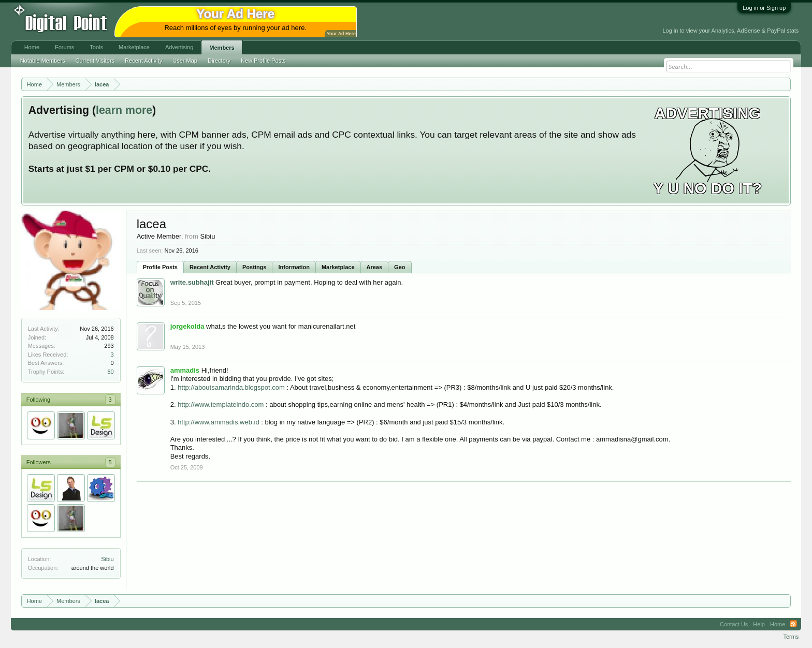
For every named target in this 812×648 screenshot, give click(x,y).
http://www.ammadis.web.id (219, 422)
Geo (400, 267)
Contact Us (734, 624)
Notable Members (43, 61)
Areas (375, 267)
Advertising (179, 47)
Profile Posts (160, 267)
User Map (185, 61)
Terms (791, 637)
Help (759, 624)
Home (32, 47)
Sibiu (107, 559)
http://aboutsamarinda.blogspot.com (231, 387)
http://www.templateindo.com (221, 404)
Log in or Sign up (764, 8)
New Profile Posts (263, 61)
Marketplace (338, 267)
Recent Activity (210, 267)
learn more (124, 110)
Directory (219, 61)
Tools (96, 47)
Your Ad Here (341, 34)
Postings (254, 267)
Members (222, 48)
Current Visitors (95, 61)
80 (110, 372)
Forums (64, 47)
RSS (793, 624)
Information (294, 267)
